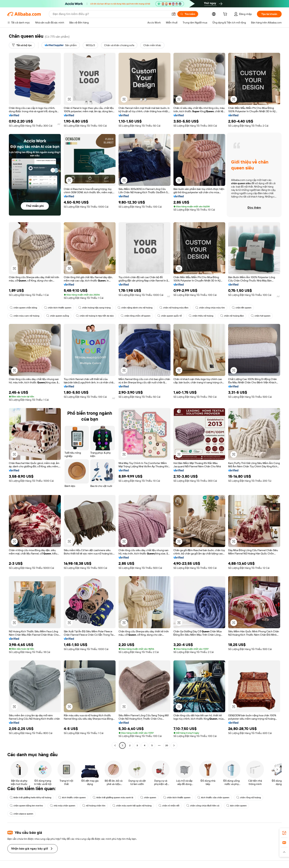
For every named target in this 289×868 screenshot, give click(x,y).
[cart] (226, 15)
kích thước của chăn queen (213, 797)
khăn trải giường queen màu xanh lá (113, 797)
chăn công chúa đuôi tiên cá (203, 806)
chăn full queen (261, 316)
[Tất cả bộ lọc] (22, 45)
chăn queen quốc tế (170, 316)
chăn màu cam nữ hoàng (25, 316)
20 (167, 745)
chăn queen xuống (58, 316)
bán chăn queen (236, 806)
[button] (174, 14)
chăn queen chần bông (23, 308)
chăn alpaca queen (21, 814)
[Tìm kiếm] (188, 14)
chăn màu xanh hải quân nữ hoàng (132, 806)
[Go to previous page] (115, 745)
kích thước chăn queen (72, 797)
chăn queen (148, 797)
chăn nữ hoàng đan (232, 316)
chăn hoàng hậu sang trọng (94, 308)
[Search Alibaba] (111, 14)
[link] (284, 833)
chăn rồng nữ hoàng (249, 797)
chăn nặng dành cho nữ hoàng (135, 308)
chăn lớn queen (242, 308)
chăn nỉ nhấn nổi (169, 806)
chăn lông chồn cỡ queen (136, 316)
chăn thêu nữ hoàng (201, 316)
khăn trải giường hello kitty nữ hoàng (31, 797)
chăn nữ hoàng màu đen (174, 308)
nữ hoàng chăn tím (94, 806)
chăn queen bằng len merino (26, 806)
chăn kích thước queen (58, 308)
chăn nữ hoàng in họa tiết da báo (95, 316)
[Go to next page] (174, 745)
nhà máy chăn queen (63, 806)
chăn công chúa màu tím (210, 308)
